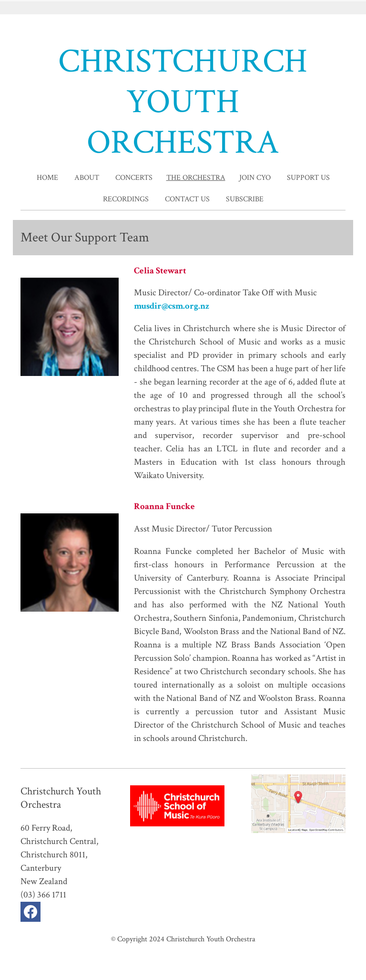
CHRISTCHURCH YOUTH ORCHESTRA (183, 102)
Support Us (308, 178)
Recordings (126, 199)
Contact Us (187, 199)
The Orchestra (196, 178)
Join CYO (255, 178)
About (87, 178)
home (47, 178)
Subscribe (245, 199)
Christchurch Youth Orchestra (211, 939)
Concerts (134, 178)
